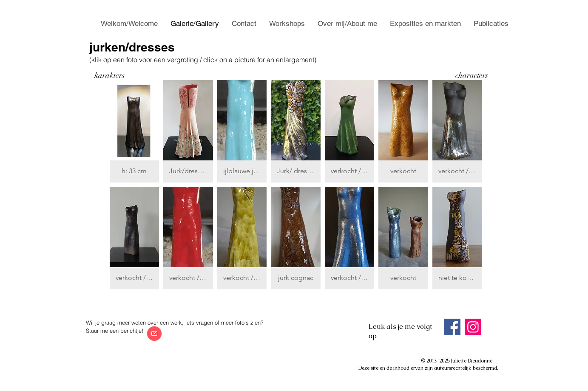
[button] (135, 131)
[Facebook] (452, 327)
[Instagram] (473, 327)
